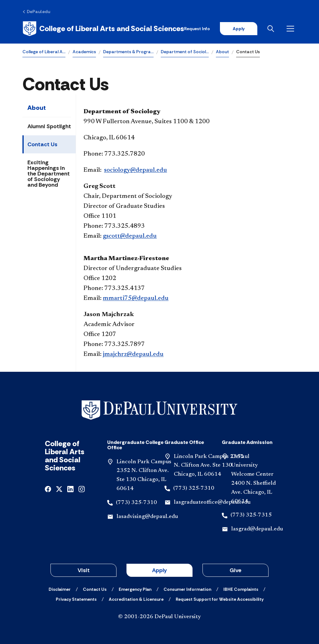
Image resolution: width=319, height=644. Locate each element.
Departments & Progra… (128, 52)
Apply (239, 29)
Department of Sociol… (185, 52)
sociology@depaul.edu (136, 170)
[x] (59, 489)
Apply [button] (159, 570)
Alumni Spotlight (49, 126)
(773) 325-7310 (136, 503)
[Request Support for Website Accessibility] (220, 599)
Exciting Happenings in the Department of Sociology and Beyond (49, 174)
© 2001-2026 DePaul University (159, 617)
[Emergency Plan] (135, 589)
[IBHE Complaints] (241, 589)
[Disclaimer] (60, 589)
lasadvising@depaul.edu (147, 517)
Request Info (197, 29)
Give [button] (236, 570)
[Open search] (272, 29)
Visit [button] (84, 570)
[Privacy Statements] (76, 599)
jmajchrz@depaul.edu (133, 354)
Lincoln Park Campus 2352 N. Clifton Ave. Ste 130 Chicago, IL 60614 (209, 466)
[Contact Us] (95, 589)
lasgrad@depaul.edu (257, 529)
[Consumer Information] (187, 589)
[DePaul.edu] (36, 12)
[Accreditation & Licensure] (136, 599)
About (222, 52)
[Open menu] (292, 29)
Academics (84, 52)
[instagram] (82, 489)
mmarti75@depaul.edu (136, 298)
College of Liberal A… (44, 52)
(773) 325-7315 (251, 515)
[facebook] (48, 489)
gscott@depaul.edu (130, 236)
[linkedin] (70, 489)
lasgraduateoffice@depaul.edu (212, 502)
